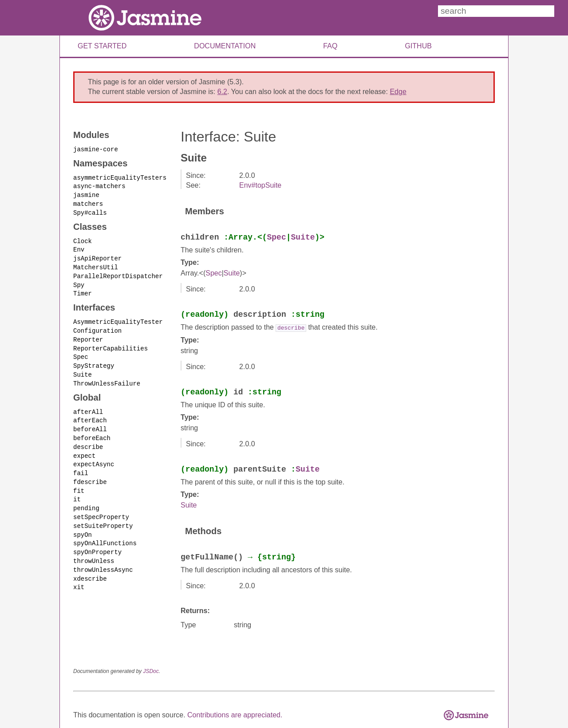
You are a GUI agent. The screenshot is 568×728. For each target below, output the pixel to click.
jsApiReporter (97, 256)
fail (81, 465)
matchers (88, 203)
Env (79, 247)
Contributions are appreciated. (235, 714)
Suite (83, 369)
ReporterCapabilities (110, 344)
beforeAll (90, 423)
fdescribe (90, 474)
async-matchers (99, 185)
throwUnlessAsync (103, 559)
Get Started (102, 46)
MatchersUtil (96, 265)
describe (88, 440)
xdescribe (90, 567)
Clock (83, 239)
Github (418, 46)
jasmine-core (96, 149)
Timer (83, 290)
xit (79, 576)
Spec (81, 352)
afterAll (88, 406)
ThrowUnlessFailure (107, 378)
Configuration (97, 327)
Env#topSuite (260, 185)
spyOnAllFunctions (105, 533)
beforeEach (92, 431)
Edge (398, 92)
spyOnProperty (97, 542)
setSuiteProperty (103, 516)
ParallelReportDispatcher (118, 273)
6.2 (222, 92)
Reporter (88, 335)
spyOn (83, 525)
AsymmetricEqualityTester (118, 318)
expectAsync (94, 457)
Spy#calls (90, 211)
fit (79, 482)
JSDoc (151, 671)
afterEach (90, 414)
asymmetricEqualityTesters (120, 177)
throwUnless (94, 550)
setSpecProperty (101, 508)
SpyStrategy (94, 360)
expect (84, 448)
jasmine (86, 194)
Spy (79, 281)
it (77, 491)
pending (86, 499)
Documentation (225, 46)
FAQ (330, 46)
